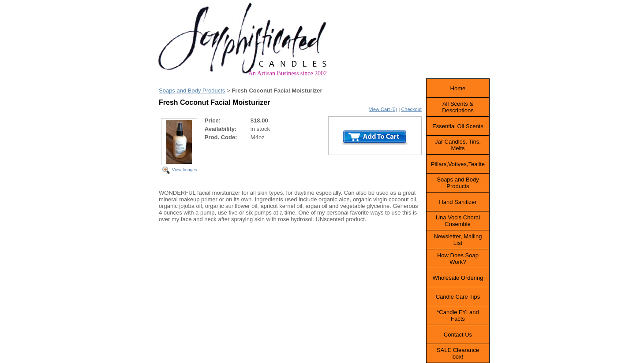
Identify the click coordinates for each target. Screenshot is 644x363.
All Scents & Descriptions (458, 107)
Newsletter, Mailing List (458, 240)
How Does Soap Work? (458, 259)
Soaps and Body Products (192, 91)
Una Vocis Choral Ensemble (458, 221)
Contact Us (458, 335)
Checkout (411, 109)
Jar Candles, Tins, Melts (458, 145)
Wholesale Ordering (458, 278)
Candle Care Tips (458, 297)
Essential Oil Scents (458, 126)
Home (458, 88)
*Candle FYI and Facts (458, 315)
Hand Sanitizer (458, 202)
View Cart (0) (383, 109)
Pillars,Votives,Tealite (458, 164)
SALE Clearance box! (458, 353)
